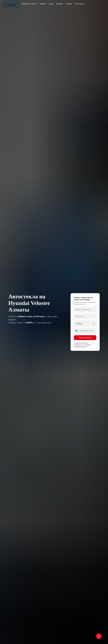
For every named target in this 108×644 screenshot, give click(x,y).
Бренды (60, 4)
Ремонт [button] (43, 4)
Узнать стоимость (85, 338)
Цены (51, 4)
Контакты (79, 4)
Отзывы (69, 4)
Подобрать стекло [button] (29, 4)
